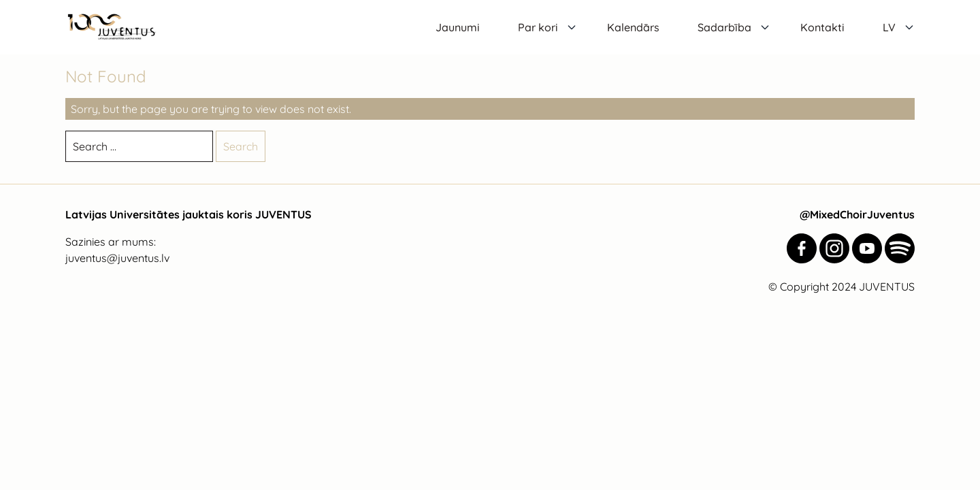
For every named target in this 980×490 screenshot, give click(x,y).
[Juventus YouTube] (867, 248)
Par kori (538, 27)
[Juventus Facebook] (802, 248)
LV (889, 27)
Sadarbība (724, 27)
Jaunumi (458, 27)
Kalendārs (633, 27)
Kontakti (822, 27)
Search (241, 146)
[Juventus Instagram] (834, 248)
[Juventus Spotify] (900, 248)
